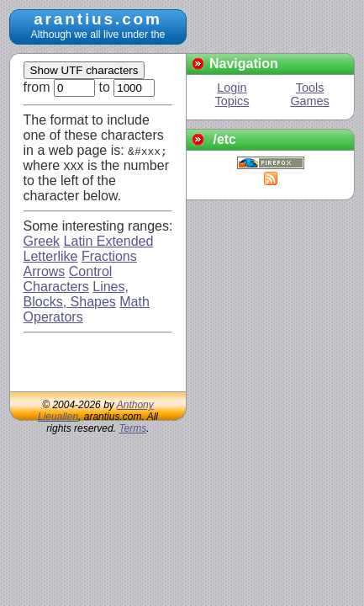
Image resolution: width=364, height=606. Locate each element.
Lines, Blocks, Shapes (76, 294)
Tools (310, 88)
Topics (232, 101)
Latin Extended (109, 241)
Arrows (45, 271)
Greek (42, 241)
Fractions (109, 256)
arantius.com (98, 19)
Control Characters (68, 279)
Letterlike (51, 256)
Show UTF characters (84, 70)
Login (232, 88)
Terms (132, 428)
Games (309, 101)
